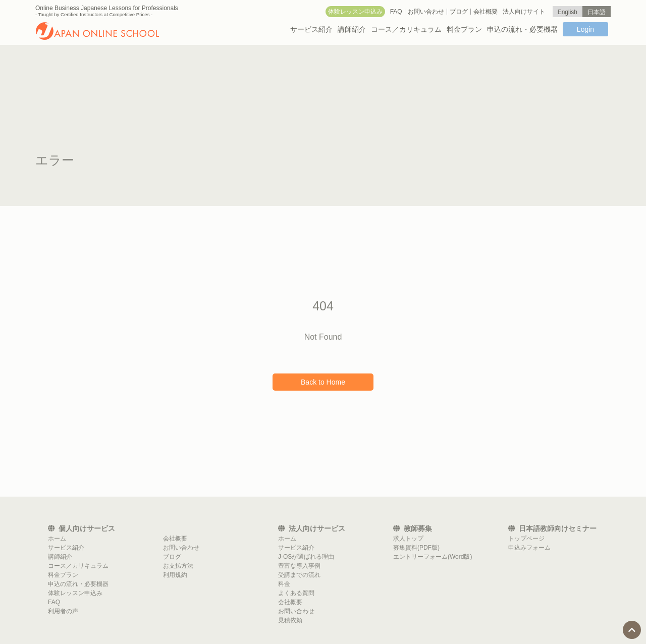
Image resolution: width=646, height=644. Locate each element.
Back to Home (323, 382)
